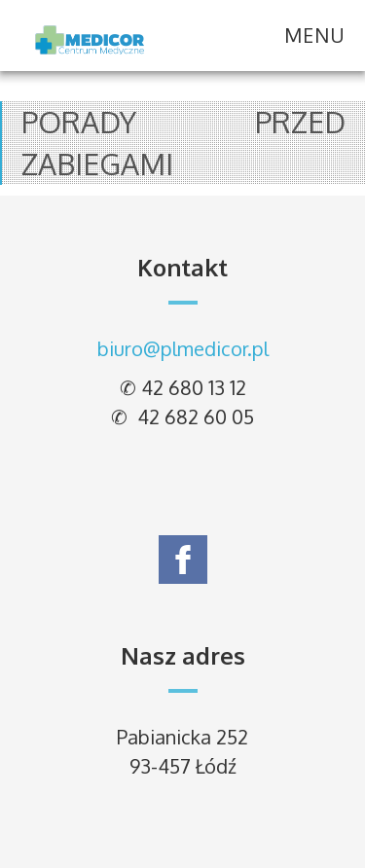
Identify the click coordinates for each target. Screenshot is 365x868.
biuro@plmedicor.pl (183, 348)
